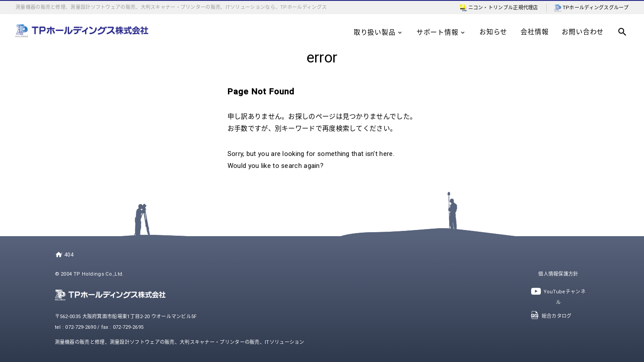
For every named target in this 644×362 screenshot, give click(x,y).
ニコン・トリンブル (491, 8)
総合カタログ (551, 316)
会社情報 (534, 32)
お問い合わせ (583, 32)
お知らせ (493, 32)
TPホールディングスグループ (596, 8)
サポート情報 (441, 32)
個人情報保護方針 (558, 274)
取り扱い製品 (378, 32)
